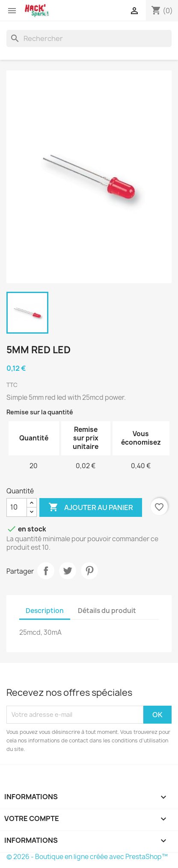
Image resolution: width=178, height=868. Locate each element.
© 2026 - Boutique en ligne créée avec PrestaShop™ (87, 857)
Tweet (68, 571)
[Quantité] (17, 507)
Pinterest (89, 571)
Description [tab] (45, 611)
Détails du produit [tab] (107, 611)
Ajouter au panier (91, 507)
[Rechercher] (89, 38)
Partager (46, 571)
